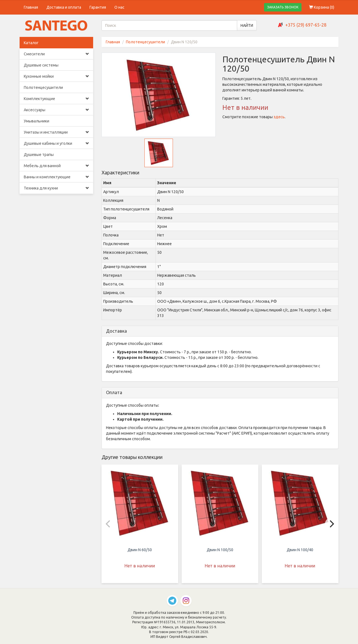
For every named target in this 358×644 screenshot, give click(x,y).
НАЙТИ (247, 25)
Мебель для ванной (56, 166)
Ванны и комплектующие (56, 177)
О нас (119, 7)
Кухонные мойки (56, 76)
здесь (279, 117)
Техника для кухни (56, 188)
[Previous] (109, 524)
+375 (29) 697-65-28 (306, 25)
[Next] (331, 524)
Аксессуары (56, 110)
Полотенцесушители (43, 87)
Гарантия (98, 7)
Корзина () (322, 7)
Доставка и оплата (64, 7)
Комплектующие (56, 99)
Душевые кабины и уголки (56, 143)
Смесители (56, 54)
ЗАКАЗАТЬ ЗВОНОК (283, 7)
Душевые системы (41, 65)
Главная (31, 7)
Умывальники (36, 121)
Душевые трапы (39, 155)
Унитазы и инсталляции (56, 132)
